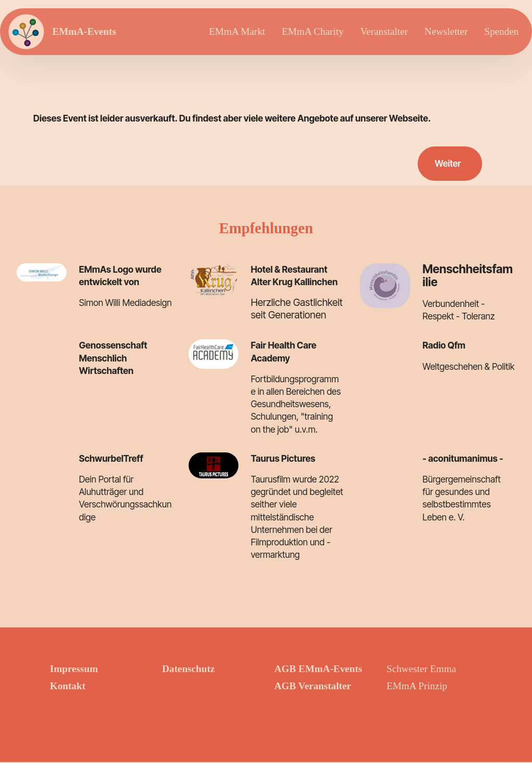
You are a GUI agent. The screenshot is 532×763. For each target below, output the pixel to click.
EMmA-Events (85, 31)
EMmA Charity (312, 31)
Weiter (447, 164)
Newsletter (446, 31)
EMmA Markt (237, 31)
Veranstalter (384, 31)
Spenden (501, 31)
